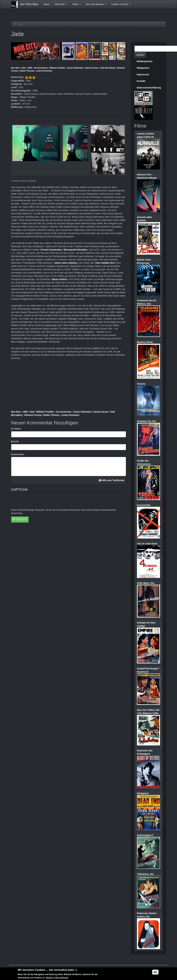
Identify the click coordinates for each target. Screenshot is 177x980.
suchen (140, 55)
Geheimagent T (145, 835)
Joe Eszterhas (41, 68)
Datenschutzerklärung (149, 88)
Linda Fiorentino (44, 71)
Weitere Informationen (57, 978)
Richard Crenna (33, 415)
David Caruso (92, 68)
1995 (30, 68)
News (47, 4)
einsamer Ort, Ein (147, 421)
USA (24, 68)
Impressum (143, 74)
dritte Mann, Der (146, 583)
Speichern (20, 520)
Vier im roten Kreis (147, 544)
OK (155, 972)
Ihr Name (16, 429)
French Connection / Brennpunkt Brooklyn (64, 250)
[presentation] (36, 502)
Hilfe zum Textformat (111, 480)
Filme (76, 4)
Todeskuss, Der (145, 874)
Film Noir (61, 4)
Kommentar (17, 454)
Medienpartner (145, 61)
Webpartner (143, 68)
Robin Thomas (27, 71)
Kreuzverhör (144, 505)
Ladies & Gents (121, 4)
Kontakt (141, 81)
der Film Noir (29, 4)
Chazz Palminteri (75, 68)
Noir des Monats (96, 4)
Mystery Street (145, 342)
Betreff (15, 442)
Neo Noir (15, 68)
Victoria (141, 384)
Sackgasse (143, 793)
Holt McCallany (108, 68)
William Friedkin (57, 68)
